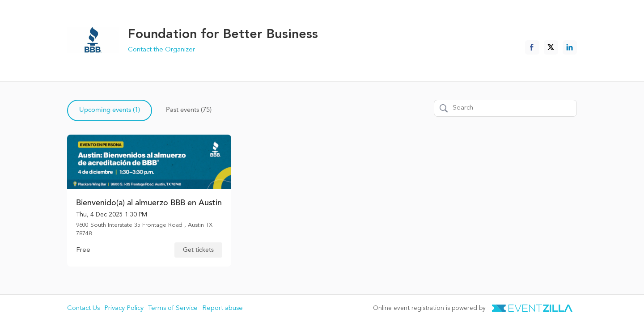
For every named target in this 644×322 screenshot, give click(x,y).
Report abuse (222, 308)
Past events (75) (189, 110)
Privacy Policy (124, 308)
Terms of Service (173, 308)
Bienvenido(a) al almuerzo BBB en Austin (149, 203)
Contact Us (83, 308)
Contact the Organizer (161, 50)
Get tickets (198, 250)
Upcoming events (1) (110, 110)
